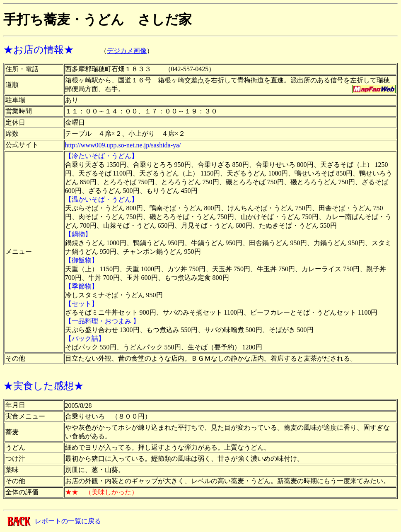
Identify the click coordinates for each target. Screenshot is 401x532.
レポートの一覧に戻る (68, 521)
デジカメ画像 (127, 51)
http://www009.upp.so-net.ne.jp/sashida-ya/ (123, 145)
